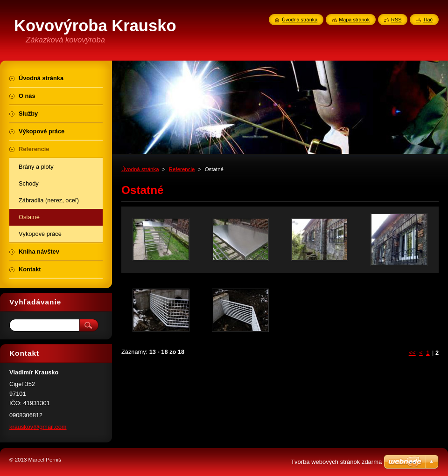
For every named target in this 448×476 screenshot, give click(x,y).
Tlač (428, 20)
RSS (396, 20)
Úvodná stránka (140, 169)
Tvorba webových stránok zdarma (336, 462)
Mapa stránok (354, 20)
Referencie (182, 169)
